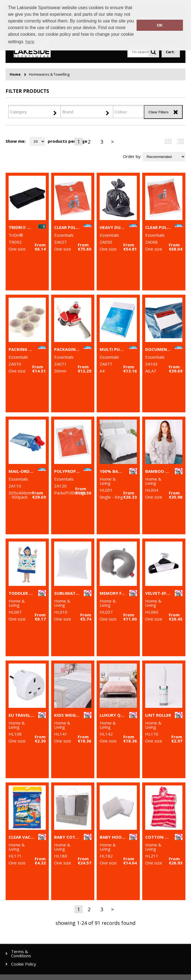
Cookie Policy (24, 964)
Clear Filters (159, 112)
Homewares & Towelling (49, 74)
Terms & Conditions (21, 954)
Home (15, 74)
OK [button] (160, 25)
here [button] (30, 42)
